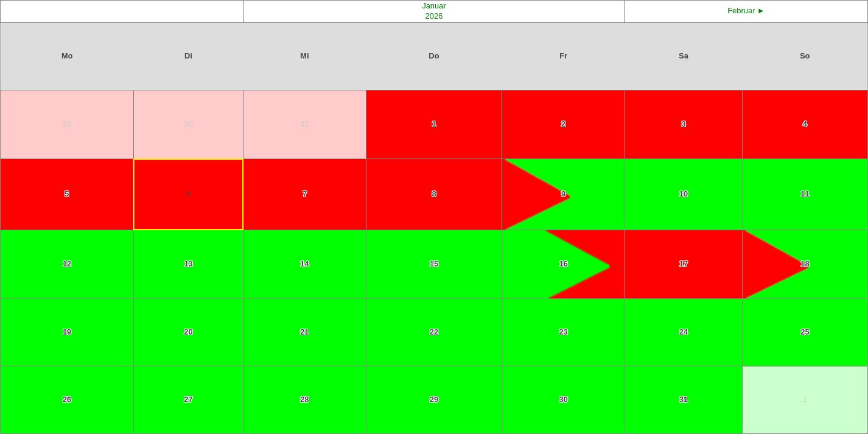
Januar (434, 6)
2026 (434, 16)
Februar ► (746, 11)
